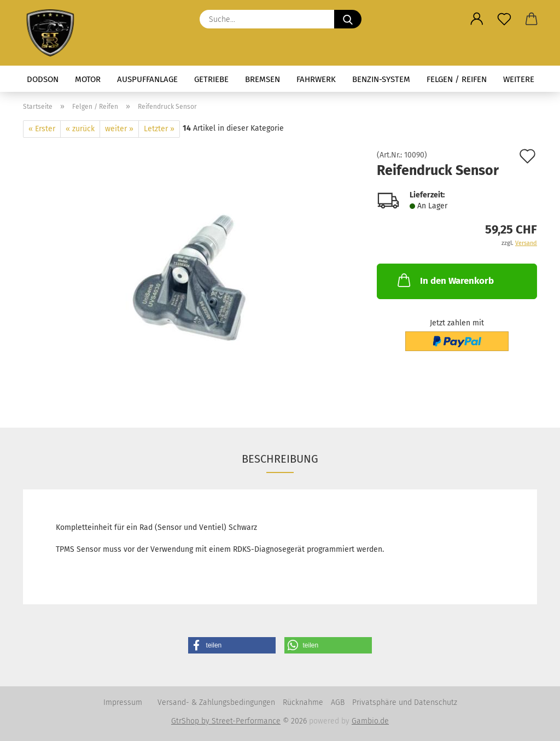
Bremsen (262, 79)
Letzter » (159, 129)
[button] (477, 19)
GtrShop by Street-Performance (226, 721)
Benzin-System (381, 79)
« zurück (80, 129)
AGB (338, 702)
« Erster (42, 129)
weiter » (119, 129)
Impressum (123, 702)
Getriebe (211, 79)
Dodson (43, 79)
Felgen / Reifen (457, 79)
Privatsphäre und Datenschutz (405, 702)
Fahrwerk (316, 79)
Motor (88, 79)
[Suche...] (348, 19)
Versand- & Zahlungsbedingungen (216, 702)
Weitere (519, 79)
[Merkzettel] (504, 19)
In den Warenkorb (445, 280)
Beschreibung (280, 459)
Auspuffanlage (147, 79)
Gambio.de (370, 721)
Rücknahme (303, 702)
